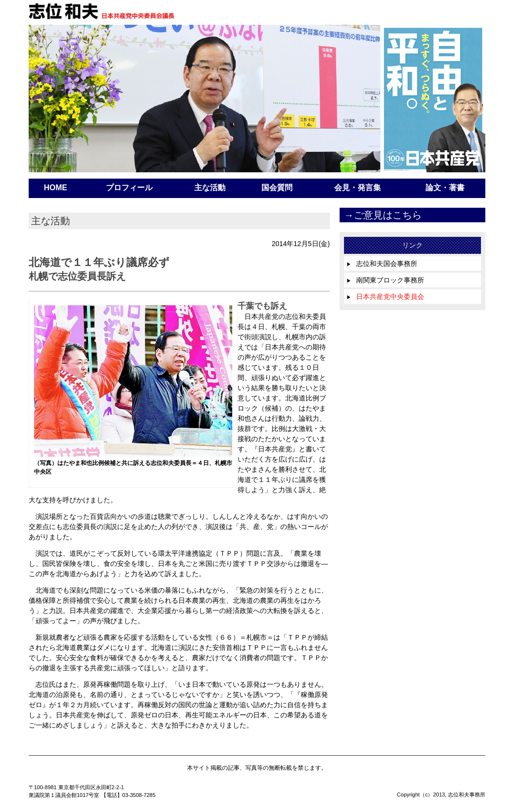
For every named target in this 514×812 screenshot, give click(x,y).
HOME (55, 188)
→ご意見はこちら (383, 215)
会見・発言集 (358, 188)
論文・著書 (445, 188)
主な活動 (210, 188)
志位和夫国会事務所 (382, 264)
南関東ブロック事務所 (385, 280)
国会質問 (277, 188)
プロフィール (129, 188)
